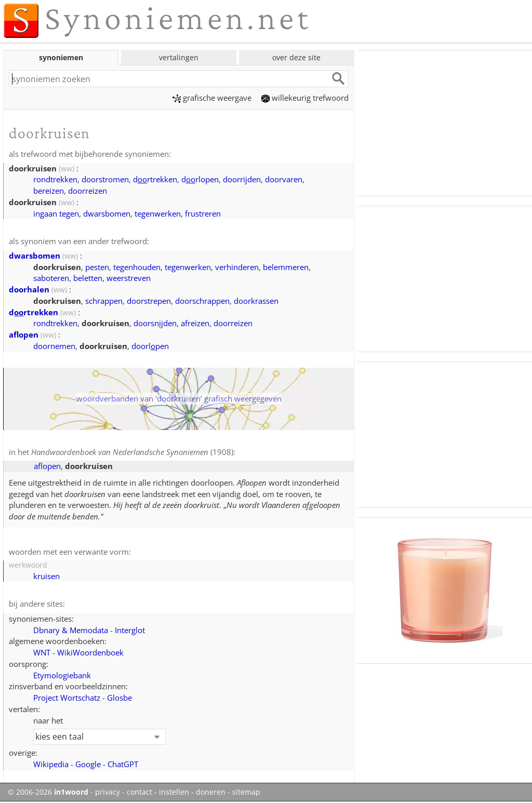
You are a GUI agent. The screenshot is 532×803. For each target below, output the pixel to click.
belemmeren (286, 267)
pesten (97, 267)
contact (139, 792)
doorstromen (105, 179)
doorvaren (284, 179)
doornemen (54, 346)
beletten (88, 278)
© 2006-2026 (48, 792)
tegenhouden (137, 267)
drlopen (200, 179)
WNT (42, 652)
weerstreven (129, 278)
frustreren (203, 213)
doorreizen (88, 191)
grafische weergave (212, 98)
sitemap (246, 792)
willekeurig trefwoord (305, 98)
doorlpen (150, 346)
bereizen (49, 191)
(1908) (132, 452)
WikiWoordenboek (90, 652)
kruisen (46, 576)
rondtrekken (55, 179)
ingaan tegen (56, 213)
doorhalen (29, 289)
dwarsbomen (107, 213)
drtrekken (155, 179)
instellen (174, 792)
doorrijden (242, 179)
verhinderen (237, 267)
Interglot (130, 630)
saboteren (51, 278)
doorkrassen (256, 301)
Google (88, 764)
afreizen (195, 323)
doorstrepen (149, 301)
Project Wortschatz (67, 698)
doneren (211, 792)
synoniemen (61, 57)
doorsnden (155, 323)
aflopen (24, 334)
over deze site (296, 57)
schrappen (104, 301)
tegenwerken (158, 213)
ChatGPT (123, 764)
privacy (108, 792)
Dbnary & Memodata (71, 630)
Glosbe (119, 698)
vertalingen (179, 57)
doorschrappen (202, 301)
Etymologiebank (62, 675)
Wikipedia (51, 764)
